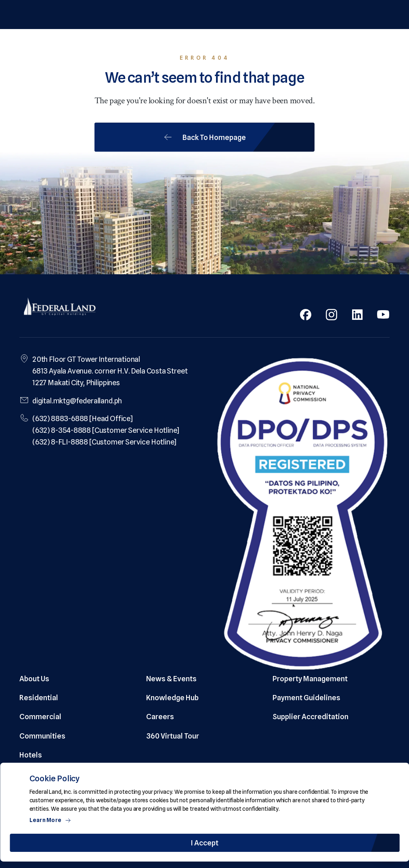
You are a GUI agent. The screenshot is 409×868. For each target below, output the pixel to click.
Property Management (310, 679)
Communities (42, 736)
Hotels (31, 755)
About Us (34, 679)
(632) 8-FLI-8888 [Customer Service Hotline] (104, 442)
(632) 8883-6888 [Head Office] (83, 418)
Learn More (50, 820)
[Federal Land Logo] (60, 307)
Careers (160, 717)
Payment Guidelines (306, 698)
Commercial (40, 717)
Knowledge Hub (172, 698)
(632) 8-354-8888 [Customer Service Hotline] (106, 430)
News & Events (171, 679)
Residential (39, 698)
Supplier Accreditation (310, 717)
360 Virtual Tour (173, 736)
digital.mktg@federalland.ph (77, 401)
